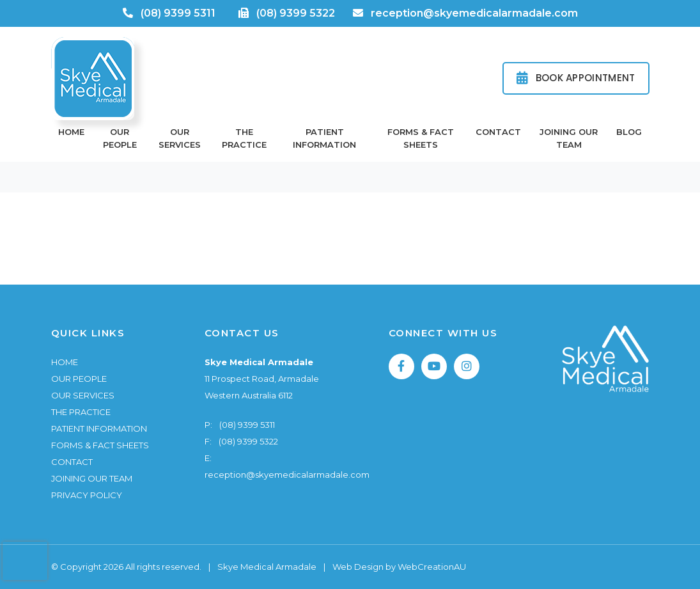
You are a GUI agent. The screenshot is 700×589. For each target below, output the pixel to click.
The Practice (244, 138)
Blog (629, 132)
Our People (120, 138)
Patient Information (324, 138)
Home (71, 132)
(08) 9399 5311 (178, 13)
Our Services (180, 138)
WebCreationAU (432, 567)
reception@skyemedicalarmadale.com (474, 13)
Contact (498, 132)
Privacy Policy (87, 495)
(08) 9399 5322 (296, 13)
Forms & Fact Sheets (421, 138)
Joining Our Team (569, 138)
